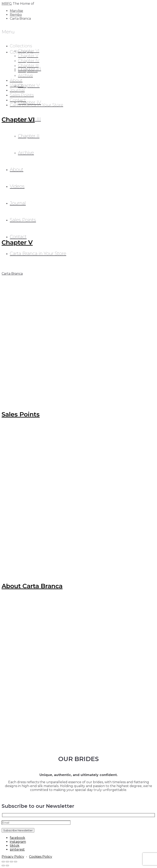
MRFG (7, 4)
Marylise (16, 11)
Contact (18, 100)
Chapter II (28, 70)
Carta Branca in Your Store (36, 105)
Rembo (16, 15)
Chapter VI (29, 51)
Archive (25, 75)
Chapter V (29, 86)
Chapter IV (29, 61)
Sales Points (22, 95)
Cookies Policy (41, 857)
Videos (17, 85)
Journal (17, 90)
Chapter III (28, 66)
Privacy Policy (13, 857)
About (16, 80)
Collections (21, 46)
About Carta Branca (32, 586)
